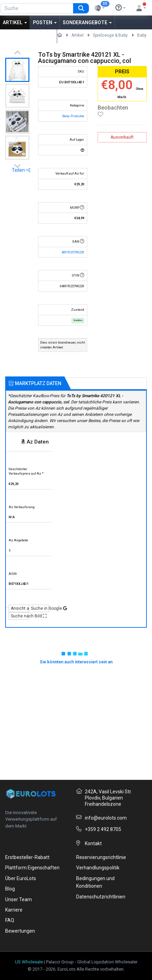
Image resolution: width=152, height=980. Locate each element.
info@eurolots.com (106, 818)
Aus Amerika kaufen (28, 36)
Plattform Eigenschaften (32, 868)
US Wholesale (29, 962)
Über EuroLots (21, 878)
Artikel (15, 22)
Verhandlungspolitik (98, 868)
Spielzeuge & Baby (110, 35)
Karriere (14, 910)
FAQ (10, 920)
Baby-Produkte (73, 116)
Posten (45, 22)
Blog (10, 889)
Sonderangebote (87, 22)
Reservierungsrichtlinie (101, 857)
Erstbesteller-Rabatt (27, 857)
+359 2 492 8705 (103, 829)
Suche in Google (40, 608)
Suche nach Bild (20, 616)
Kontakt (93, 843)
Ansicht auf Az (20, 608)
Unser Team (19, 899)
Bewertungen (20, 931)
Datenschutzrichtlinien (101, 897)
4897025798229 (73, 252)
